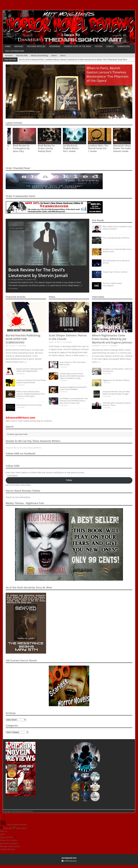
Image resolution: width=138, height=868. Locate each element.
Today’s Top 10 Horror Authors (115, 272)
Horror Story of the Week (78, 46)
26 (98, 115)
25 (95, 115)
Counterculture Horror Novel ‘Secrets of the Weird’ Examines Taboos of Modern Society (72, 376)
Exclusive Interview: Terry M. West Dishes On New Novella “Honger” (116, 393)
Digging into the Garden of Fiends (116, 380)
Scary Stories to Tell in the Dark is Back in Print (73, 363)
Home (8, 46)
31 (114, 115)
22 (86, 115)
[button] (85, 757)
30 (111, 115)
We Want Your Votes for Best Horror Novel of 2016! (117, 250)
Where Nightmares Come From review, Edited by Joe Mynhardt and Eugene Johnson (112, 339)
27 (102, 115)
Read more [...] (75, 285)
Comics (110, 46)
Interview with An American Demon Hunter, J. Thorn (117, 404)
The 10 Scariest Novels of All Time (116, 238)
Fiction (99, 46)
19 (77, 115)
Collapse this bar (8, 849)
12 (55, 115)
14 (61, 115)
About (63, 55)
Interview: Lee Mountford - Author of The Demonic (117, 370)
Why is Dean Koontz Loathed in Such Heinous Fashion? (117, 228)
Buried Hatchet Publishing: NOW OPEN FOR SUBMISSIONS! (23, 339)
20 (80, 115)
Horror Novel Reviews (13, 825)
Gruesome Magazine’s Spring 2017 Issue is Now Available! (73, 388)
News (52, 297)
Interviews (55, 46)
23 (89, 115)
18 (74, 115)
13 (58, 115)
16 (67, 115)
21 (83, 115)
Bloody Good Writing (39, 55)
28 (105, 115)
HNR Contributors (14, 51)
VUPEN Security (70, 861)
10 (49, 115)
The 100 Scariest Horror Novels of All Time (116, 262)
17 (71, 115)
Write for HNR (22, 55)
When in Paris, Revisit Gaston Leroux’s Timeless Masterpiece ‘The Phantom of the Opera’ (30, 394)
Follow (69, 480)
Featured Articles (36, 46)
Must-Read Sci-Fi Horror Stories (29, 405)
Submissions (124, 46)
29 (108, 115)
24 (92, 115)
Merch (54, 55)
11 (52, 115)
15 (64, 115)
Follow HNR (13, 466)
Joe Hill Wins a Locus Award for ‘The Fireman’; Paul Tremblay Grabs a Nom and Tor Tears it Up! (74, 401)
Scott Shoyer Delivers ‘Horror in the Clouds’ (68, 337)
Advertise (9, 55)
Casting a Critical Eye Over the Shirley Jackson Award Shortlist (31, 381)
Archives (19, 46)
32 (117, 115)
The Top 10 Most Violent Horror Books (112, 284)
